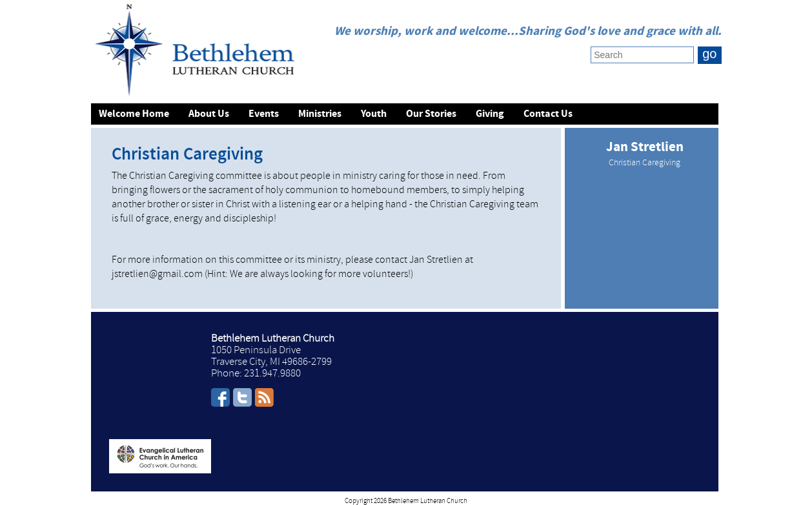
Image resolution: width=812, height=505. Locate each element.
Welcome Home (134, 114)
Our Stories (431, 114)
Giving (490, 114)
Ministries (320, 114)
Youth (374, 114)
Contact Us (548, 114)
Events (264, 114)
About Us (209, 114)
